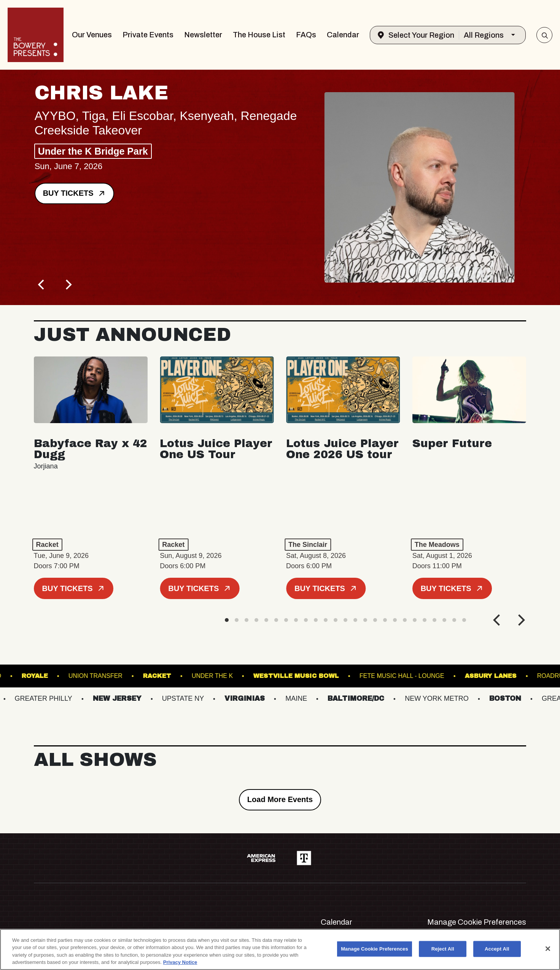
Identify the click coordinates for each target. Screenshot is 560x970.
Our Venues (92, 35)
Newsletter (203, 35)
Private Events (148, 35)
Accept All (497, 949)
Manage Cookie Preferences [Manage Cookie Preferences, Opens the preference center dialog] (375, 949)
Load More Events (280, 799)
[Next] (68, 284)
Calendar (343, 35)
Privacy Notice (180, 962)
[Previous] (42, 284)
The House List (259, 35)
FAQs (306, 35)
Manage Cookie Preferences (477, 922)
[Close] (548, 949)
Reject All (443, 949)
